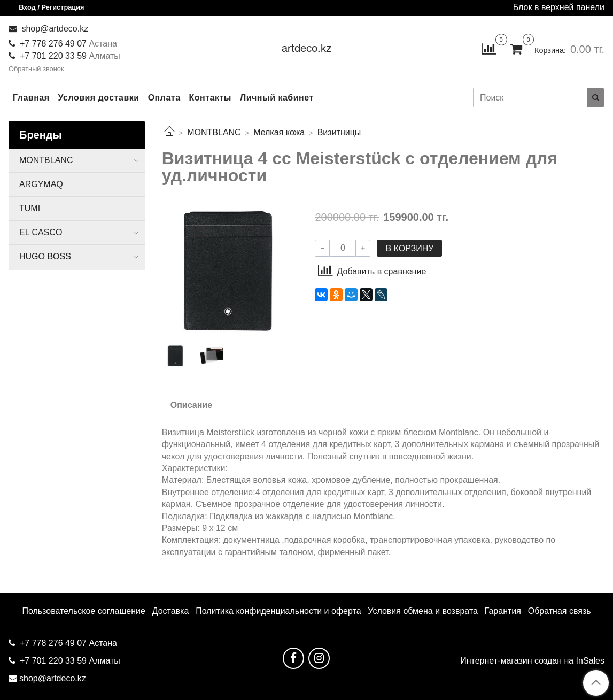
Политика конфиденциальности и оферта (278, 611)
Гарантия (503, 611)
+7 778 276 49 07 (54, 44)
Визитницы (339, 132)
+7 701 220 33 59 (53, 56)
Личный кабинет (277, 98)
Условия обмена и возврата (423, 611)
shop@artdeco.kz (54, 29)
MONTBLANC (214, 132)
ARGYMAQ (41, 184)
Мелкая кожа (279, 132)
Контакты (210, 98)
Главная (31, 98)
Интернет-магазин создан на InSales (532, 661)
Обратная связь (560, 611)
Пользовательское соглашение (83, 611)
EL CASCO (41, 232)
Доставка (171, 611)
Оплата (164, 98)
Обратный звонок (36, 69)
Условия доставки (99, 98)
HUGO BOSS (45, 256)
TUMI (30, 208)
